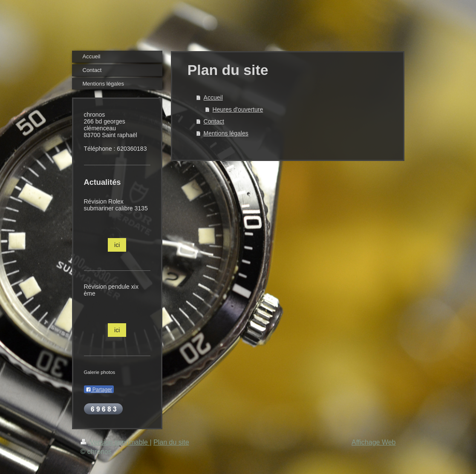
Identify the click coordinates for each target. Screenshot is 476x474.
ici (117, 245)
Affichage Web (374, 442)
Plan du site (171, 442)
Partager (99, 390)
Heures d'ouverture (238, 109)
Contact (214, 121)
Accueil (213, 98)
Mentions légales (226, 133)
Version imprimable (115, 442)
